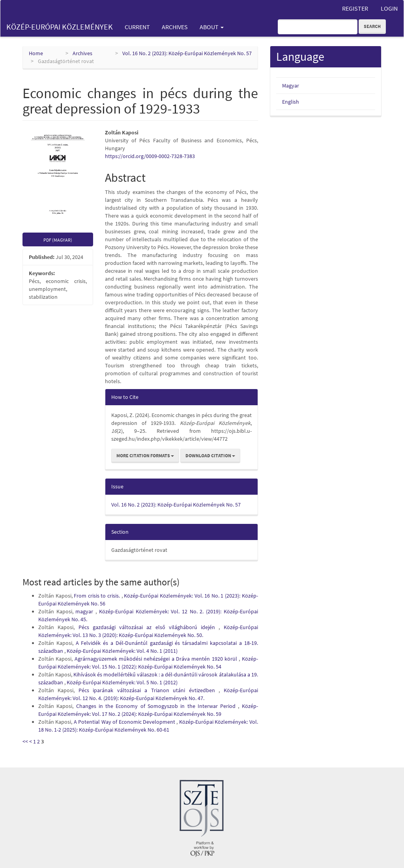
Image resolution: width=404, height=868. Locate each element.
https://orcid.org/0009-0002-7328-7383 (150, 156)
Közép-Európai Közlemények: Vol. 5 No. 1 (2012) (122, 682)
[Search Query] (318, 27)
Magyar (291, 86)
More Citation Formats (145, 455)
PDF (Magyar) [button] (58, 240)
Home (36, 53)
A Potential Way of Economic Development (125, 722)
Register (355, 8)
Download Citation (210, 455)
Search (372, 26)
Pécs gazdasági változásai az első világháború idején (149, 627)
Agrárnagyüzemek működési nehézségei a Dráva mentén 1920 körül (157, 659)
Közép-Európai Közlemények (60, 27)
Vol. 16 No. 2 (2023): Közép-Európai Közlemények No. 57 (187, 53)
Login (389, 8)
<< (25, 741)
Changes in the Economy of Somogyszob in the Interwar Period (157, 706)
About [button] (212, 27)
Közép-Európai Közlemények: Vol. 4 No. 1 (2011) (122, 651)
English (291, 102)
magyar (85, 611)
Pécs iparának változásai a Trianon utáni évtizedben (149, 690)
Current (137, 27)
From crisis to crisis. (97, 596)
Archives (175, 27)
